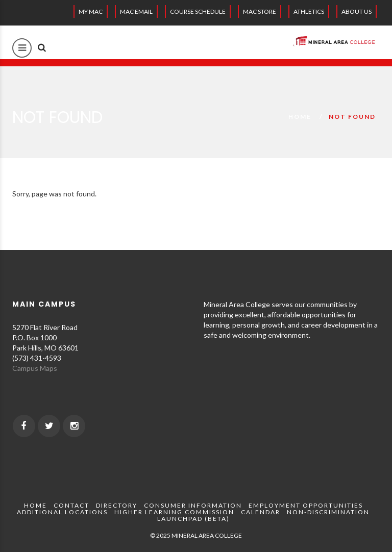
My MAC (91, 11)
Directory (117, 505)
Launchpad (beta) (193, 519)
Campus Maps (35, 368)
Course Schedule (198, 11)
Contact (71, 505)
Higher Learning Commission (174, 512)
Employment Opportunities (306, 505)
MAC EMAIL (136, 11)
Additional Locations (62, 512)
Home (300, 117)
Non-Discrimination (328, 512)
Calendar (261, 512)
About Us (357, 11)
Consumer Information (193, 505)
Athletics (309, 11)
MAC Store (260, 11)
